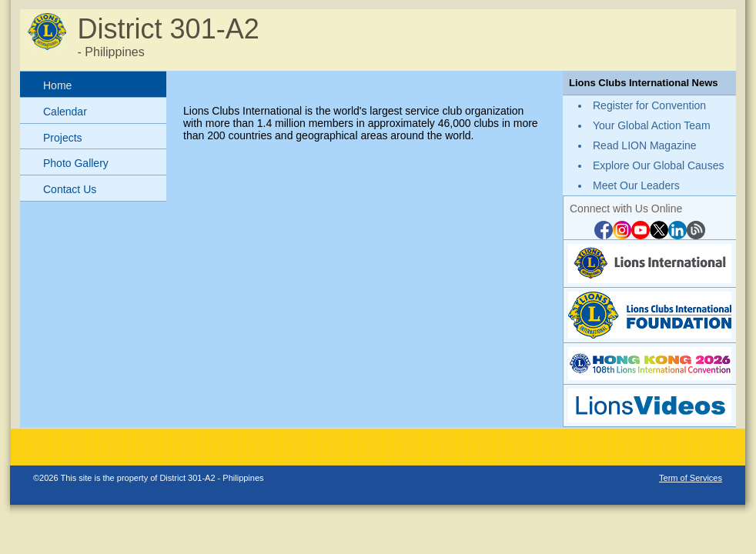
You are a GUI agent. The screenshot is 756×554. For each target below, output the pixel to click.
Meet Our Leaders (636, 185)
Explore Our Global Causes (658, 165)
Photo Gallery (76, 163)
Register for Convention (649, 105)
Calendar (65, 112)
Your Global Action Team (652, 125)
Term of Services (691, 478)
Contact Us (70, 189)
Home (57, 85)
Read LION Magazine (645, 145)
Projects (63, 138)
